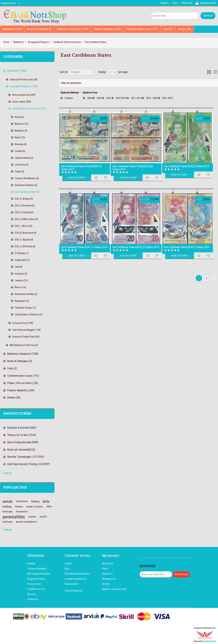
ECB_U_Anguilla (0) (24, 240)
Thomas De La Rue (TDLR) (22, 435)
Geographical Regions (39, 42)
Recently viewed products (77, 574)
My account (108, 563)
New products (71, 584)
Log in (175, 3)
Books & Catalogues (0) (39, 29)
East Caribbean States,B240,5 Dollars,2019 (187, 166)
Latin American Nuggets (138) (26, 330)
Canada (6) (20, 151)
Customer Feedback (37, 569)
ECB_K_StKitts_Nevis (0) (26, 219)
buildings (7, 507)
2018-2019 (121, 98)
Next (214, 278)
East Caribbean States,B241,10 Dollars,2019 (84, 247)
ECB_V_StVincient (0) (25, 246)
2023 (99, 98)
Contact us (33, 599)
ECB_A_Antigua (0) (24, 199)
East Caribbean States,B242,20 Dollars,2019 (136, 247)
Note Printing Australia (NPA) (23, 442)
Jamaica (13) (21, 280)
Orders (105, 569)
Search (68, 563)
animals (8, 501)
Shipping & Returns (36, 579)
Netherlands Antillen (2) (26, 294)
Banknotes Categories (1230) (73, 29)
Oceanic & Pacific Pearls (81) (26, 337)
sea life (43, 517)
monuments (22, 512)
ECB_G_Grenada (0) (24, 212)
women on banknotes (26, 522)
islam (49, 506)
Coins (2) (168, 29)
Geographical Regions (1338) (24, 86)
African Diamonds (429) (24, 95)
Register (165, 3)
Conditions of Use (36, 589)
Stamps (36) (184, 29)
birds (46, 501)
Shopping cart (109, 579)
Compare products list (75, 579)
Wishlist (106, 584)
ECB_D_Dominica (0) (25, 206)
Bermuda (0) (21, 144)
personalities (14, 517)
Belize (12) (20, 137)
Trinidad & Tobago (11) (26, 308)
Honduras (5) (21, 274)
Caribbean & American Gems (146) (29, 108)
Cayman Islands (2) (24, 158)
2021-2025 (168, 98)
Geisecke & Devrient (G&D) (22, 428)
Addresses (107, 574)
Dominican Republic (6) (26, 185)
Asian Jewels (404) (22, 102)
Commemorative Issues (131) (142, 29)
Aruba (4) (19, 117)
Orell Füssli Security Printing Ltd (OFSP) (28, 464)
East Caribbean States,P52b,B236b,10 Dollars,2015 (81, 168)
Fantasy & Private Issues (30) (24, 80)
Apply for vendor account (114, 589)
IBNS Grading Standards (39, 574)
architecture (22, 501)
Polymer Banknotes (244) (107, 29)
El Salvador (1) (22, 253)
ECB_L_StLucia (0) (24, 226)
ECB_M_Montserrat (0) (26, 233)
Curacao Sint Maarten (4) (27, 178)
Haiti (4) (18, 267)
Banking (35, 501)
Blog (67, 569)
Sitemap (31, 563)
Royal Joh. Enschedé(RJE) (21, 450)
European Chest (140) (23, 323)
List (215, 72)
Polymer (69, 98)
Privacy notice (34, 584)
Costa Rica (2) (22, 165)
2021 (109, 98)
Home (6, 42)
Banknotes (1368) (12, 29)
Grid (209, 72)
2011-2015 (136, 98)
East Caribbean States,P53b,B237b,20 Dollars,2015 (133, 168)
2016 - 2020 (152, 98)
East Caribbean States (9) (27, 192)
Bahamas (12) (21, 124)
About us (32, 594)
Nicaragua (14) (22, 301)
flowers (19, 507)
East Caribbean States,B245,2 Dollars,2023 (187, 247)
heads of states (35, 507)
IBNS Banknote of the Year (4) (24, 345)
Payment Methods (73, 591)
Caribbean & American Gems (67, 42)
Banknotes (19, 42)
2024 (90, 98)
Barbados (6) (21, 131)
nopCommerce (210, 641)
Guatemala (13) (22, 260)
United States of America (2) (29, 315)
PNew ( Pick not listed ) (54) (23, 383)
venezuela (7, 522)
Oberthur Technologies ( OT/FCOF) (26, 457)
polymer (32, 517)
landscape (8, 512)
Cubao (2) (20, 171)
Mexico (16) (20, 287)
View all (7, 473)
